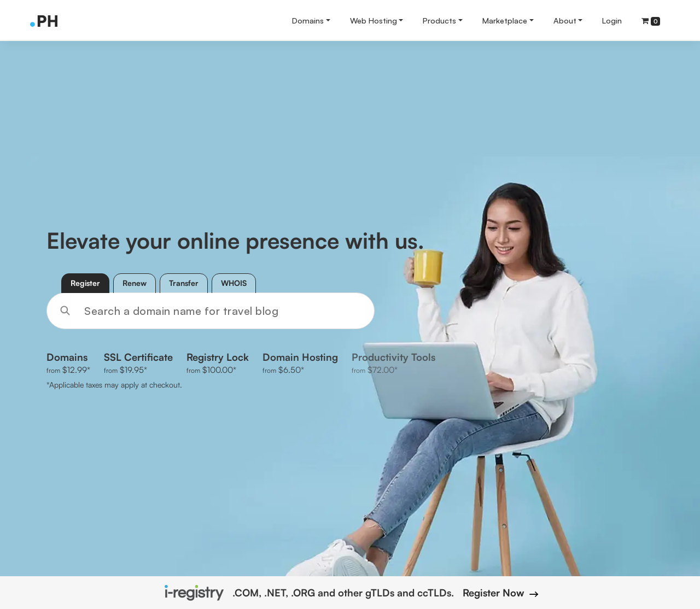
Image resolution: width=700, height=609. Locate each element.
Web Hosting (374, 20)
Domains (308, 20)
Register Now (499, 593)
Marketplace (505, 20)
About (565, 20)
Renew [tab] (135, 283)
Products (439, 20)
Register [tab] (85, 283)
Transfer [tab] (184, 283)
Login (612, 20)
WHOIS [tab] (234, 283)
